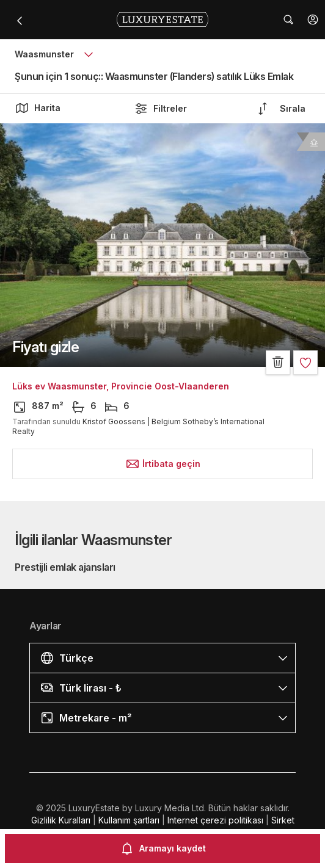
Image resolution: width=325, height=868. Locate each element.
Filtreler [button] (160, 109)
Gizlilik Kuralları (61, 820)
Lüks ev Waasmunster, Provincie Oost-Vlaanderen (121, 386)
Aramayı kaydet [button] (163, 848)
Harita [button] (38, 108)
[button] (313, 20)
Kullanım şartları (129, 820)
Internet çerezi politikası (215, 820)
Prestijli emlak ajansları (65, 567)
